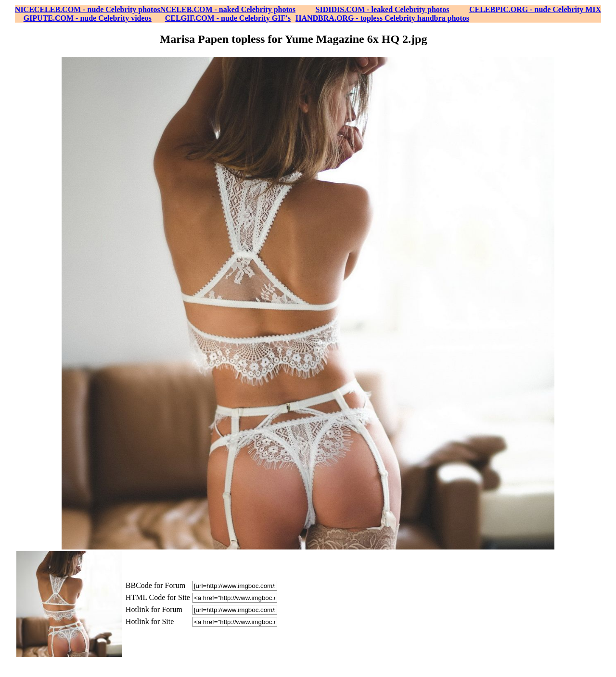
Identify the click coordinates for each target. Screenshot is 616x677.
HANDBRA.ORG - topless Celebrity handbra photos (382, 18)
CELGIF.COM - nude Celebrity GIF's (228, 18)
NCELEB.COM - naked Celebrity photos (228, 9)
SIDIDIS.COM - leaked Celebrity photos (383, 9)
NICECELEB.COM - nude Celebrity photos (88, 9)
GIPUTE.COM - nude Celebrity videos (88, 18)
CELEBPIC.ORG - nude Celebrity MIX (535, 9)
